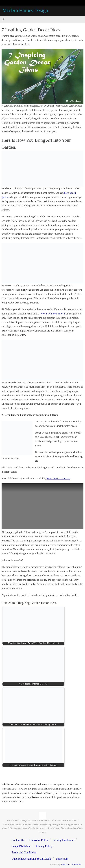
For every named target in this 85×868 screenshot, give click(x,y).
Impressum (62, 859)
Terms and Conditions (24, 853)
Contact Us (18, 840)
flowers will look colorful (53, 314)
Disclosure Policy (38, 840)
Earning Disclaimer (63, 840)
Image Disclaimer (21, 846)
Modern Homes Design (25, 11)
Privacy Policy (44, 846)
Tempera (65, 864)
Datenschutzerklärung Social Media (31, 859)
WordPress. (77, 864)
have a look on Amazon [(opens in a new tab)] (58, 479)
